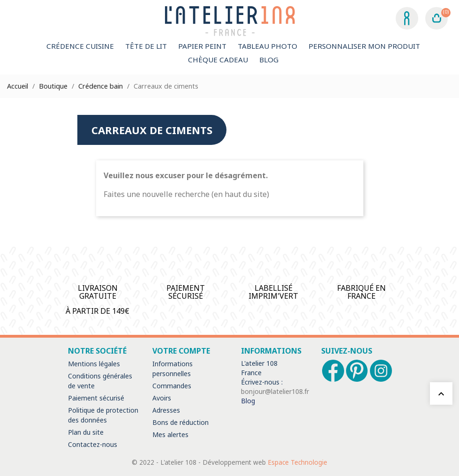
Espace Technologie (297, 462)
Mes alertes (170, 434)
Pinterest (357, 371)
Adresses (166, 410)
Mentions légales (94, 364)
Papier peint (202, 46)
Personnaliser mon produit (364, 46)
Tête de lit (146, 46)
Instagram (381, 371)
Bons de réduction (181, 422)
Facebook (333, 371)
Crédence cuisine (80, 46)
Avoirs (162, 398)
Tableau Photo (267, 46)
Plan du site (86, 432)
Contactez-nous (93, 444)
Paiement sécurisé (96, 398)
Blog (269, 60)
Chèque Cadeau (218, 60)
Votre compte (181, 351)
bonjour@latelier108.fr (275, 391)
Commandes (172, 386)
